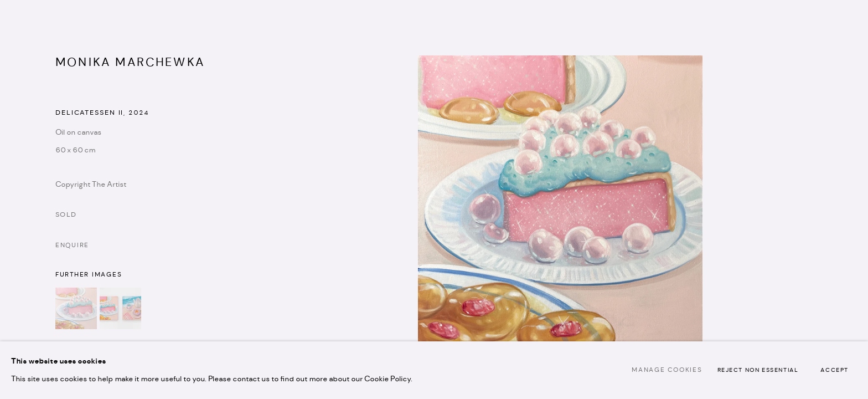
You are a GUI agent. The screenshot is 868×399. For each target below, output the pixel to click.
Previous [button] (24, 199)
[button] (76, 308)
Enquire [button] (72, 245)
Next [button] (844, 199)
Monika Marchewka (130, 62)
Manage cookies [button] (667, 370)
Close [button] (843, 25)
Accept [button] (835, 370)
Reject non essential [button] (758, 370)
